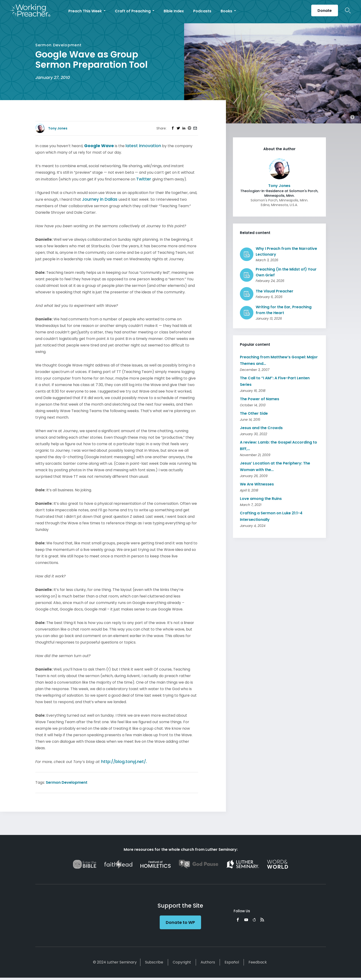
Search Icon (348, 10)
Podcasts (202, 11)
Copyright (182, 962)
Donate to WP (180, 922)
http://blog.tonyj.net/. (124, 761)
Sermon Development (67, 782)
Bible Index (174, 11)
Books (227, 11)
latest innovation (143, 146)
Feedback (258, 962)
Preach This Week (86, 11)
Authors (208, 962)
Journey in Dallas (100, 199)
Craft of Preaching (133, 11)
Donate (325, 11)
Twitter (144, 179)
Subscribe (154, 962)
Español (232, 962)
